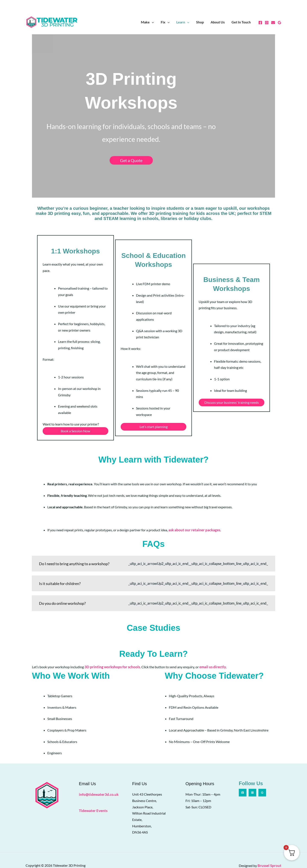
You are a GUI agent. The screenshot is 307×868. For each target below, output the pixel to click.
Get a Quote (154, 133)
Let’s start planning (154, 422)
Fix (165, 22)
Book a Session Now (74, 419)
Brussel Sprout (270, 855)
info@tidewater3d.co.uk (97, 784)
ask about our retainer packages (193, 521)
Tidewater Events (92, 800)
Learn (183, 22)
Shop (200, 22)
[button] (152, 22)
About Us (218, 22)
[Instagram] (267, 23)
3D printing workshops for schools (110, 657)
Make (147, 22)
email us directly (208, 657)
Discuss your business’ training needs (233, 394)
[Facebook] (260, 23)
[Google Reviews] (279, 23)
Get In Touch (241, 22)
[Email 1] (273, 23)
